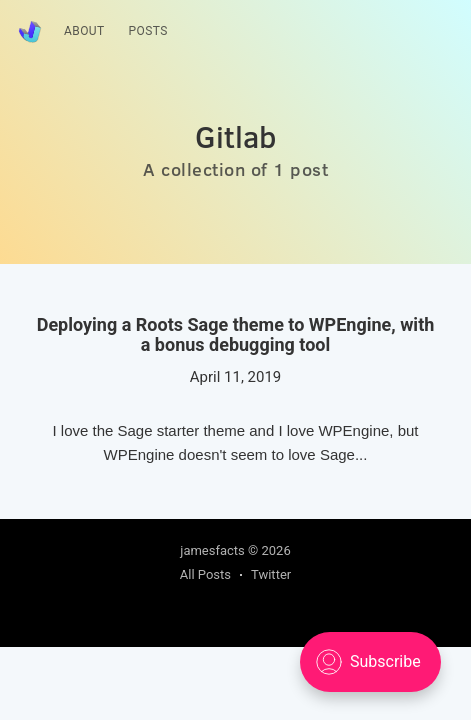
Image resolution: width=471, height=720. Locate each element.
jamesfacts (212, 550)
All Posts (205, 574)
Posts (148, 31)
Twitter (271, 574)
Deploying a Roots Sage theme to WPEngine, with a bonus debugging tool (236, 335)
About (84, 31)
